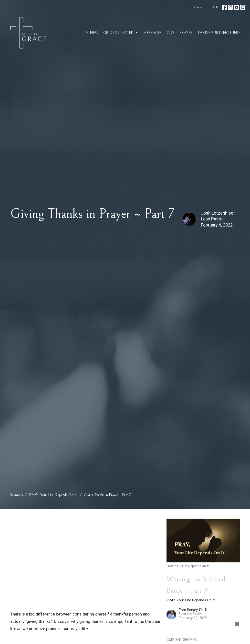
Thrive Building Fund (219, 33)
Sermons (17, 495)
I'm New (91, 33)
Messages (152, 33)
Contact (199, 7)
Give (171, 33)
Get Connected (121, 33)
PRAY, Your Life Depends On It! (53, 495)
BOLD (214, 7)
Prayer (186, 33)
